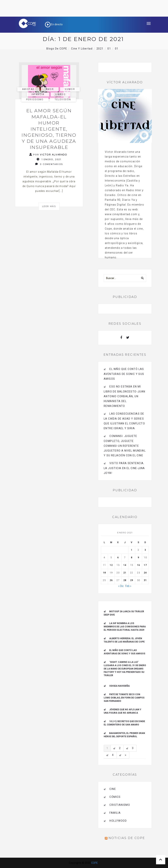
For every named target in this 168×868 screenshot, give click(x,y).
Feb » (128, 586)
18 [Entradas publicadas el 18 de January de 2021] (104, 573)
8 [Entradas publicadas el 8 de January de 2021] (132, 558)
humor (70, 89)
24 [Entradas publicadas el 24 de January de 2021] (145, 573)
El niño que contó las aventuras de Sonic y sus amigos (124, 374)
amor (50, 89)
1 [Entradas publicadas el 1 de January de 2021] (132, 550)
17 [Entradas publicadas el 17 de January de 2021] (145, 565)
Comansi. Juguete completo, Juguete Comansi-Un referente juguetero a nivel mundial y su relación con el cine (125, 446)
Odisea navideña (119, 686)
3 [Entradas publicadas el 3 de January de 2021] (145, 550)
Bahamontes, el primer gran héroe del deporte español (124, 735)
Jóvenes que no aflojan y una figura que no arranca (122, 711)
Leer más (49, 206)
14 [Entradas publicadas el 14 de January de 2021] (125, 565)
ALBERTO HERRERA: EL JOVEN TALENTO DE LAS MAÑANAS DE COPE (124, 640)
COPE (94, 863)
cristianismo (120, 805)
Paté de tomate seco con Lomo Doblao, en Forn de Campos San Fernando (124, 698)
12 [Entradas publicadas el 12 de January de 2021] (111, 565)
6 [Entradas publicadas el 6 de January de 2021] (118, 558)
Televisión (63, 100)
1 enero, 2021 (49, 159)
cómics (115, 797)
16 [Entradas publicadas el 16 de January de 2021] (139, 565)
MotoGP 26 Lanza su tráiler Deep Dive (124, 613)
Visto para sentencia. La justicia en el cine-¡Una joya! (124, 468)
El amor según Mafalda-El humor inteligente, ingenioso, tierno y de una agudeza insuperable (49, 129)
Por (48, 154)
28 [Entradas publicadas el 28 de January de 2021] (125, 580)
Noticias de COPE (127, 838)
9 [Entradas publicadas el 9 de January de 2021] (139, 558)
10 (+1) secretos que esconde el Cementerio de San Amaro (124, 723)
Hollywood (118, 821)
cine (113, 789)
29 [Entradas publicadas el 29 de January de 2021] (132, 580)
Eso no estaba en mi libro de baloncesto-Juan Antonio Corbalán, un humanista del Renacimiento (125, 396)
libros (61, 94)
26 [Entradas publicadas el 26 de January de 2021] (111, 580)
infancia (38, 94)
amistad (28, 89)
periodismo (35, 100)
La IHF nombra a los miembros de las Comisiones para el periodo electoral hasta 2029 (125, 627)
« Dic (121, 586)
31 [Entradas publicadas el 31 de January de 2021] (145, 580)
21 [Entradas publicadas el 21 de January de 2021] (125, 573)
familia (115, 813)
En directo (54, 24)
